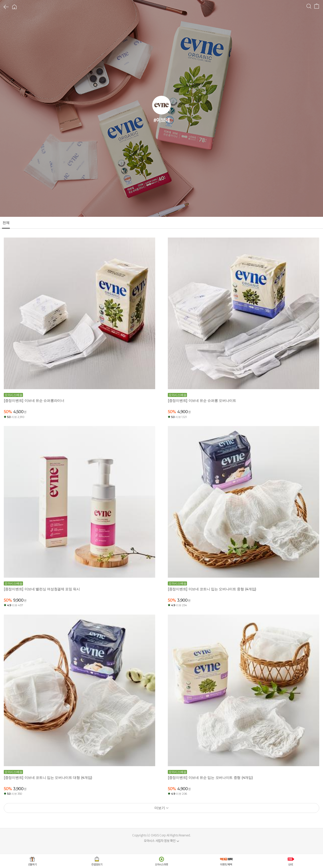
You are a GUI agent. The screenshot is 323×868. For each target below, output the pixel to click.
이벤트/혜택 (226, 864)
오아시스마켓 (161, 864)
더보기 (160, 808)
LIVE (291, 864)
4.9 (15, 605)
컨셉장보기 (97, 864)
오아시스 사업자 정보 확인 (160, 841)
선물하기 (32, 864)
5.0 (16, 417)
